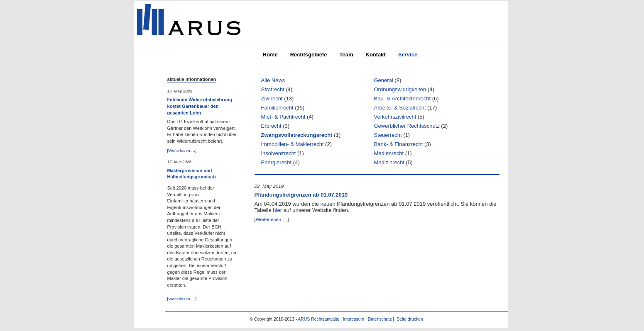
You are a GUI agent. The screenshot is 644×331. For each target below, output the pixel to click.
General (384, 80)
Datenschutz (380, 319)
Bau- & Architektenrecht (403, 99)
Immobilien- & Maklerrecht (293, 144)
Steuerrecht (388, 135)
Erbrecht (271, 126)
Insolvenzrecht (279, 153)
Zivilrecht (272, 99)
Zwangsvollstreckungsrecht (297, 135)
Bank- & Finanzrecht (399, 144)
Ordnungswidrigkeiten (400, 89)
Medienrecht (389, 153)
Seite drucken (410, 319)
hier (277, 210)
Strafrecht (273, 89)
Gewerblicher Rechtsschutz (407, 126)
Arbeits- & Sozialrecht (400, 108)
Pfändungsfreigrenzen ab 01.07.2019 (301, 195)
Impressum (354, 319)
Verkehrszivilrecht (395, 117)
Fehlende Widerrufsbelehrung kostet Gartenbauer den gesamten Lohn (200, 106)
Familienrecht (277, 108)
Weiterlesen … (182, 150)
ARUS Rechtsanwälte (318, 319)
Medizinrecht (389, 162)
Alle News (273, 80)
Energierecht (277, 162)
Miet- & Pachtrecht (283, 117)
